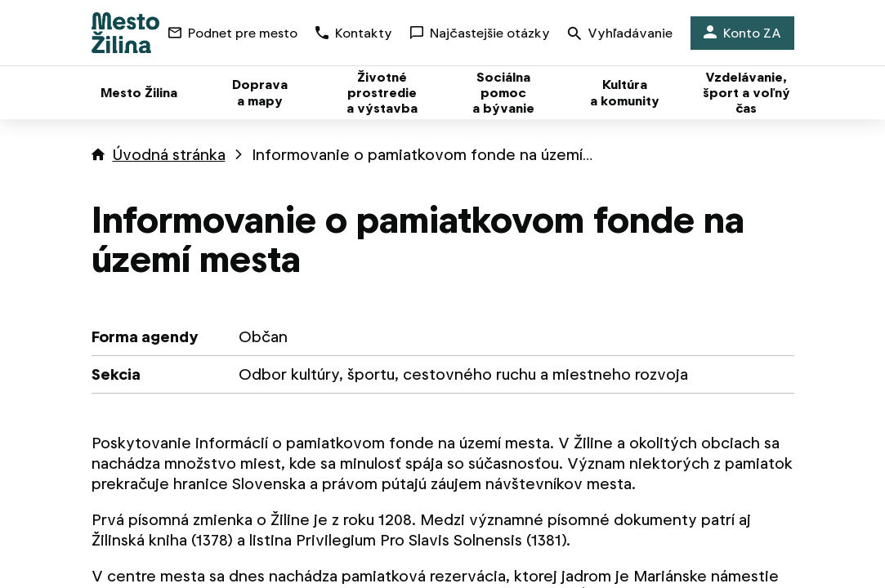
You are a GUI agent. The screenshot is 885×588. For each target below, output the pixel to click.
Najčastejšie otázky (480, 33)
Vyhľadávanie (620, 35)
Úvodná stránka (169, 155)
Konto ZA (742, 33)
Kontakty (354, 33)
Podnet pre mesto (233, 33)
